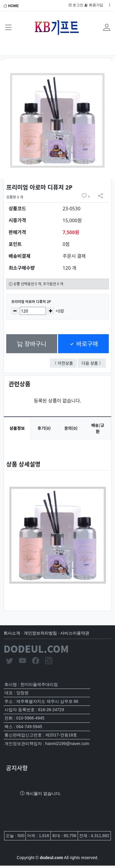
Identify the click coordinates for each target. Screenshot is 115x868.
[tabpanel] (57, 520)
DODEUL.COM (36, 648)
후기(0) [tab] (44, 428)
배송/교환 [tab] (98, 428)
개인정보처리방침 (40, 633)
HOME (11, 6)
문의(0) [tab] (71, 428)
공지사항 (17, 768)
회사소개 (12, 633)
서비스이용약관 (75, 633)
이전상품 (67, 363)
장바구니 (32, 344)
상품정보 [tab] (17, 428)
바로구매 (83, 344)
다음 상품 (94, 363)
